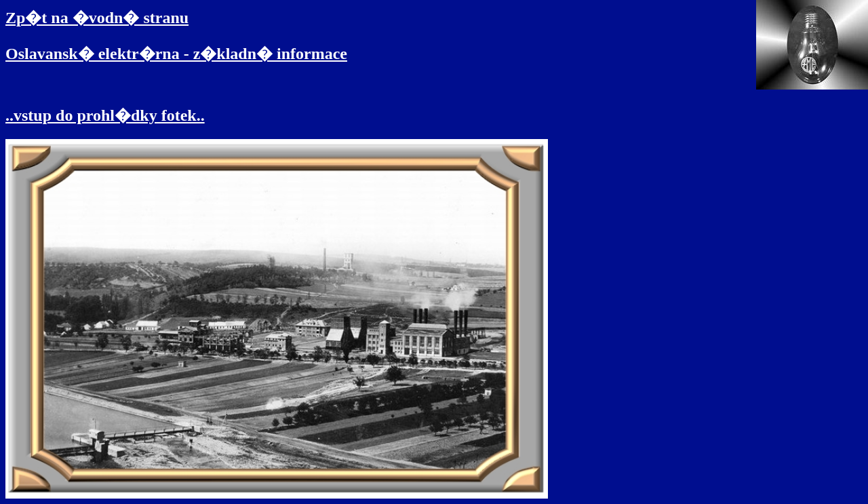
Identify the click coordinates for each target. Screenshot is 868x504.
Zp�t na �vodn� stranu (97, 18)
